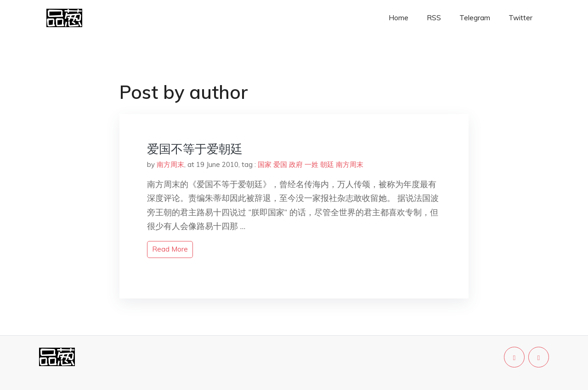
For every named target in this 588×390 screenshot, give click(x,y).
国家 (265, 164)
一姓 (311, 164)
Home (399, 18)
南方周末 (170, 164)
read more (170, 249)
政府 (296, 164)
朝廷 (327, 164)
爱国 (280, 164)
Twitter (520, 18)
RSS (434, 18)
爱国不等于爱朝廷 (195, 149)
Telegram (475, 18)
